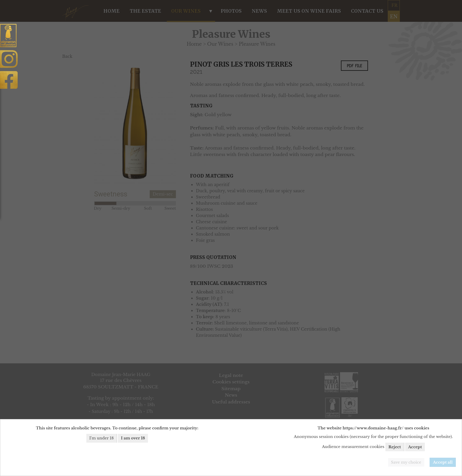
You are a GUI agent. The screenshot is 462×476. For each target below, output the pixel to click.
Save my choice (406, 462)
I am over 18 (133, 438)
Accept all (443, 462)
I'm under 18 (102, 438)
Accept (415, 447)
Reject (395, 447)
